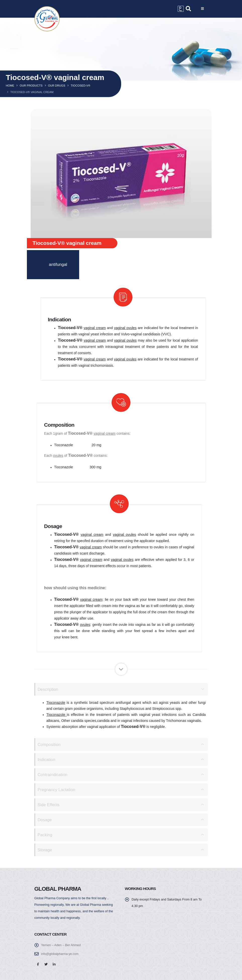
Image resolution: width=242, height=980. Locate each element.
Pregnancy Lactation (57, 789)
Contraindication (53, 774)
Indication (47, 759)
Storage (45, 850)
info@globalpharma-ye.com (61, 954)
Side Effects (49, 805)
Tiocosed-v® (80, 86)
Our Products (31, 86)
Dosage (45, 820)
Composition (49, 744)
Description (48, 689)
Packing (45, 835)
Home (10, 86)
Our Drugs (57, 86)
